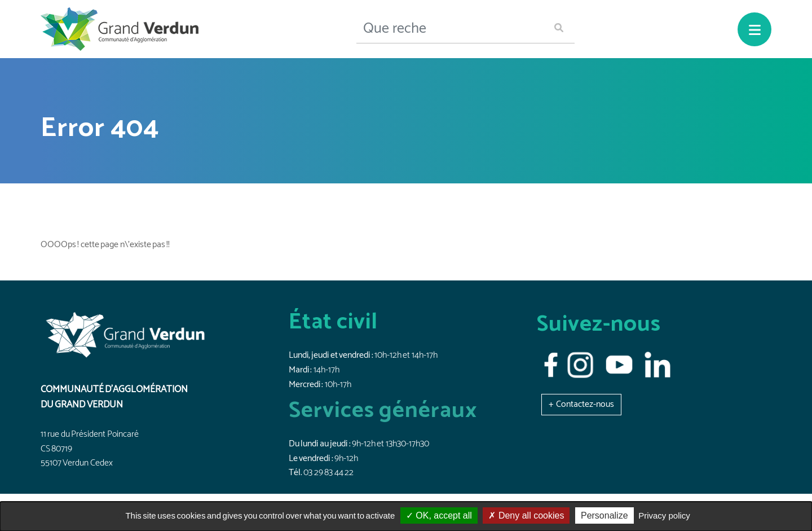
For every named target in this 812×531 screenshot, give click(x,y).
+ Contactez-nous (581, 404)
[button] (581, 404)
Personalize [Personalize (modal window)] (604, 515)
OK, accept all (439, 515)
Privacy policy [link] (664, 515)
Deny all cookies (526, 515)
